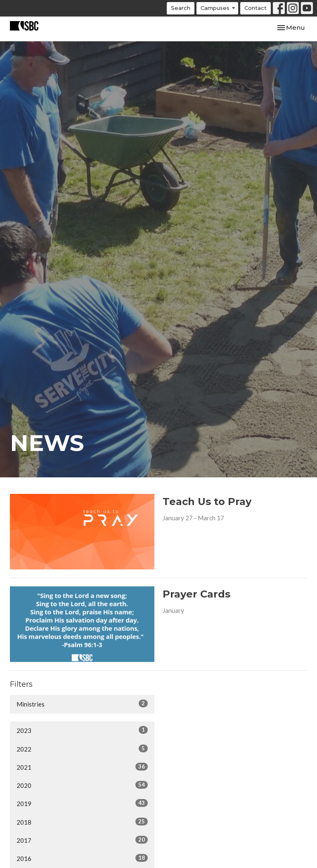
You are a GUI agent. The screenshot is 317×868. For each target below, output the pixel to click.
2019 (82, 803)
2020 (82, 785)
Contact (255, 8)
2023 (82, 730)
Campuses (218, 8)
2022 (82, 749)
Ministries (82, 704)
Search (181, 8)
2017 (82, 840)
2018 (82, 822)
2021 (82, 767)
